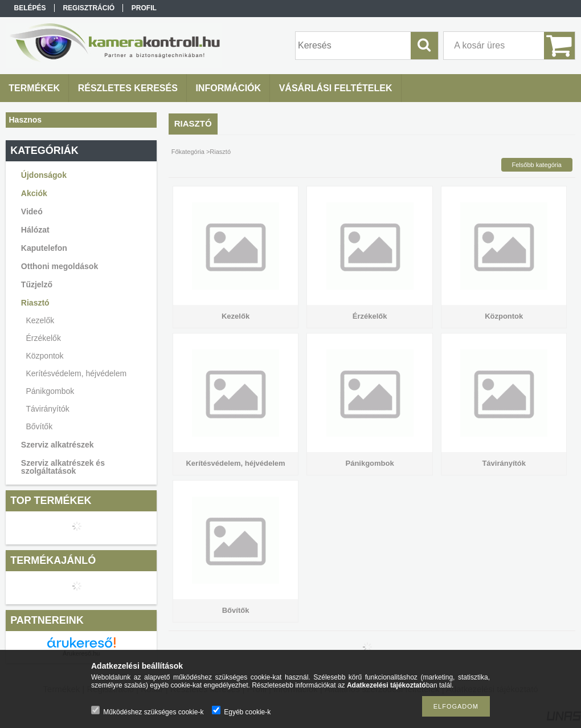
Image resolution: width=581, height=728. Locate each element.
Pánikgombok (50, 391)
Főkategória (188, 152)
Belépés (30, 8)
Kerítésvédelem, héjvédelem (76, 373)
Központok (44, 356)
